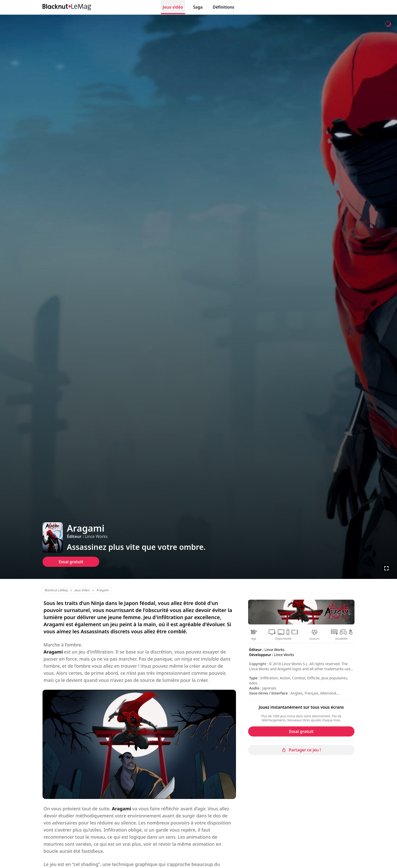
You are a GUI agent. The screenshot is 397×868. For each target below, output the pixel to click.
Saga (198, 7)
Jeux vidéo (173, 7)
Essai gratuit (71, 562)
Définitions (223, 7)
